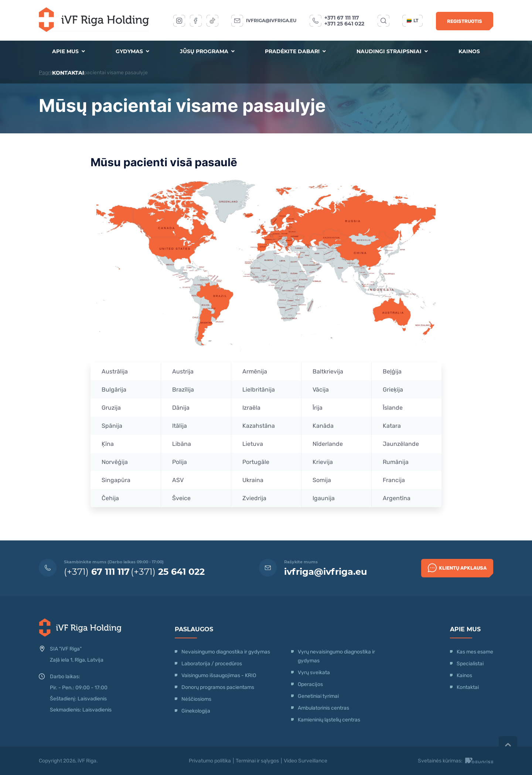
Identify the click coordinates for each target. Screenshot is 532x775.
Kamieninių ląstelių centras (329, 720)
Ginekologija (196, 711)
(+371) (97, 572)
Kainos (469, 51)
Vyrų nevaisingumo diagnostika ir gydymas (336, 656)
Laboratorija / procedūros (212, 664)
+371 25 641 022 (344, 24)
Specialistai (470, 664)
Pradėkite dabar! (295, 51)
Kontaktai (68, 73)
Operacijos (310, 684)
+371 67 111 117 (342, 18)
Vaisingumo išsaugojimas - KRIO (219, 675)
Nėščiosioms (196, 699)
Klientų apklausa (457, 568)
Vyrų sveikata (314, 672)
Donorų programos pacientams (218, 687)
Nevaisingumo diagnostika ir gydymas (226, 652)
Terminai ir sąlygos (257, 761)
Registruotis (465, 21)
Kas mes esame (475, 652)
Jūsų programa (207, 51)
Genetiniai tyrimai (318, 696)
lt (412, 21)
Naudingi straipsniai (392, 51)
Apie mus (69, 51)
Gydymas (132, 51)
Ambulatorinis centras (323, 708)
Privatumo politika (210, 761)
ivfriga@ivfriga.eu (271, 21)
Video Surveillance (306, 761)
